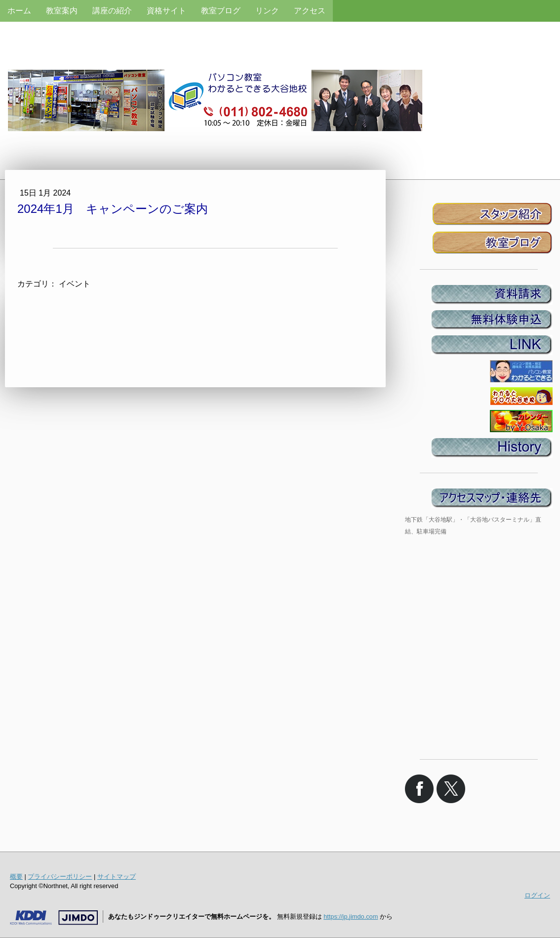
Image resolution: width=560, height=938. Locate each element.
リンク (267, 11)
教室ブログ (221, 11)
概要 (16, 877)
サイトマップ (117, 877)
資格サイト (166, 11)
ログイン (537, 895)
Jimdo (54, 918)
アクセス (310, 11)
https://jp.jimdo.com (351, 917)
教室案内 (62, 11)
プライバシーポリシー (60, 877)
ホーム (19, 11)
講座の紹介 (112, 11)
